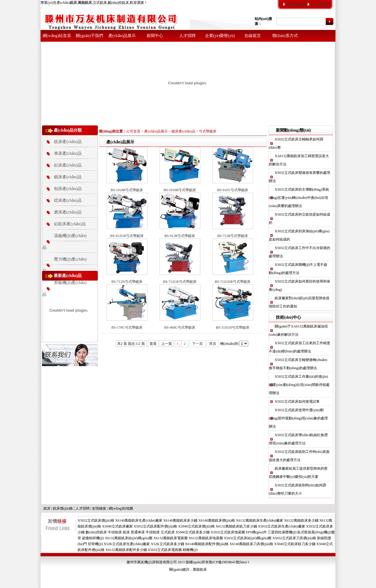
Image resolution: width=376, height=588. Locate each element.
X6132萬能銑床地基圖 (206, 538)
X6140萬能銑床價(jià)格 (217, 520)
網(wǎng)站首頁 (57, 36)
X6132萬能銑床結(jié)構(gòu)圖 (129, 538)
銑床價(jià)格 (63, 508)
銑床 (47, 508)
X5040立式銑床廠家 (117, 526)
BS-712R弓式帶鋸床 (233, 236)
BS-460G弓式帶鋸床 (180, 327)
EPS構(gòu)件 (256, 532)
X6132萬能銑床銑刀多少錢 (236, 526)
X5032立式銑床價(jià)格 (96, 520)
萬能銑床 (200, 569)
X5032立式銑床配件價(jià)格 (156, 526)
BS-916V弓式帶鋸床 (233, 190)
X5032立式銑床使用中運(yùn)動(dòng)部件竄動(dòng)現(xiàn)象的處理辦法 (298, 418)
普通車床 (138, 532)
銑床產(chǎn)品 (68, 142)
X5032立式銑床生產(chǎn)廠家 (282, 526)
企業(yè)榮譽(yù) (220, 36)
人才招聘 (187, 36)
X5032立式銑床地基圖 (228, 532)
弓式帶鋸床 (208, 131)
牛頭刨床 (115, 532)
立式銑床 (168, 532)
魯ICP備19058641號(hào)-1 (229, 562)
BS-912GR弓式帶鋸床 (127, 236)
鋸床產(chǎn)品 (68, 177)
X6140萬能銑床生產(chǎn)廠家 (139, 520)
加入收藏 (321, 4)
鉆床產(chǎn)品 (68, 165)
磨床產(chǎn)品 (68, 212)
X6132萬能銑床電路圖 (171, 538)
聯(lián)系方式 (285, 36)
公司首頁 (133, 131)
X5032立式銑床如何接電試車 (297, 401)
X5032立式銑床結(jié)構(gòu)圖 (248, 538)
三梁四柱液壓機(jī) (282, 532)
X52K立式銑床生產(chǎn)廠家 (127, 544)
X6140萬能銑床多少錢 (181, 520)
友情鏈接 (99, 508)
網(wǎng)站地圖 (121, 508)
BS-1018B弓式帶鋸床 (180, 190)
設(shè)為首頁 (297, 4)
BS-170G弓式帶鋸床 (127, 327)
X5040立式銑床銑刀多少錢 (295, 544)
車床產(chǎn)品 (68, 153)
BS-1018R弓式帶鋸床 (127, 190)
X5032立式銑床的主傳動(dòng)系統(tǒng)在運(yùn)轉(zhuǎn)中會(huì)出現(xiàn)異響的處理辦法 (299, 198)
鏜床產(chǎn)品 (68, 200)
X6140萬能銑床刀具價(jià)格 (251, 544)
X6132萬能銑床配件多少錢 (126, 550)
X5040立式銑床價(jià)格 (196, 526)
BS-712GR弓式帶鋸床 (180, 282)
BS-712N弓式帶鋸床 (127, 282)
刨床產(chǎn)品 (68, 189)
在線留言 (253, 36)
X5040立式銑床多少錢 (193, 532)
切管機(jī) (95, 544)
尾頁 (213, 344)
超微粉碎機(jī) (93, 538)
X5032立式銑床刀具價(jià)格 (294, 538)
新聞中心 (155, 36)
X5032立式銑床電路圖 (165, 550)
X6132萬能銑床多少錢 (301, 520)
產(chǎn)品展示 (122, 36)
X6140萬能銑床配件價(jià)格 (207, 544)
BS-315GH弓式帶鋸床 (233, 327)
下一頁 (197, 344)
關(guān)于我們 (89, 36)
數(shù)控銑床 (96, 532)
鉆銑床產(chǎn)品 (70, 224)
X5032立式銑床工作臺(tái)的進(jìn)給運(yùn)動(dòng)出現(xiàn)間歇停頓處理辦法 (299, 385)
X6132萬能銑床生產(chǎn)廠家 (260, 520)
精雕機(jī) (190, 550)
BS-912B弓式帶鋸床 (180, 236)
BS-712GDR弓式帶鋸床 (233, 282)
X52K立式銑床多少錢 (167, 544)
